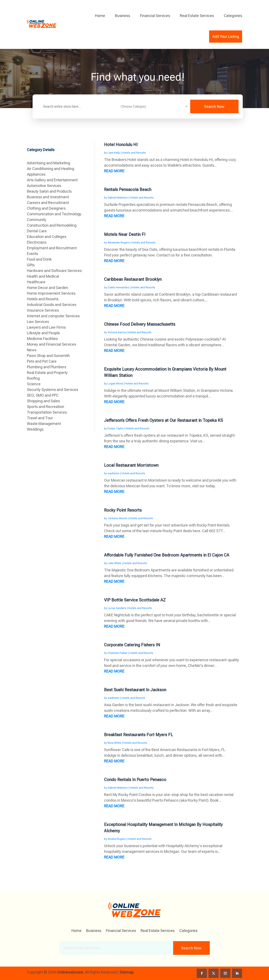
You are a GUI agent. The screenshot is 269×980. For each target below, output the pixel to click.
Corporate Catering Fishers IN (132, 645)
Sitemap (127, 972)
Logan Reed (115, 384)
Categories (233, 16)
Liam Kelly (114, 153)
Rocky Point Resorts (123, 510)
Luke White (114, 563)
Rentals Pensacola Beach (128, 189)
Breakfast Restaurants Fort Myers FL (138, 735)
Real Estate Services (197, 16)
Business (123, 16)
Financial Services (155, 16)
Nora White (114, 743)
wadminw (113, 473)
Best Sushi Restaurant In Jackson (135, 690)
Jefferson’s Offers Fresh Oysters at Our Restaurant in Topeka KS (164, 420)
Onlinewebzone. (71, 972)
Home (100, 16)
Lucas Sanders (117, 608)
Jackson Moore (117, 518)
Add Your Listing (226, 36)
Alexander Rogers (119, 242)
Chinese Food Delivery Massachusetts (140, 324)
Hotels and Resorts (134, 153)
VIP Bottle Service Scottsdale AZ (135, 600)
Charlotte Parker (117, 653)
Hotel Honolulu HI (121, 145)
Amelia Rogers (117, 839)
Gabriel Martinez (118, 198)
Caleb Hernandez (118, 287)
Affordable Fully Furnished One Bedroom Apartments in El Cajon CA (167, 555)
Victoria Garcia (117, 332)
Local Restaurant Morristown (131, 465)
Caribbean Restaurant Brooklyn (133, 279)
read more (114, 171)
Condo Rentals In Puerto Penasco (135, 780)
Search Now (214, 106)
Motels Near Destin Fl (125, 234)
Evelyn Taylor (116, 428)
